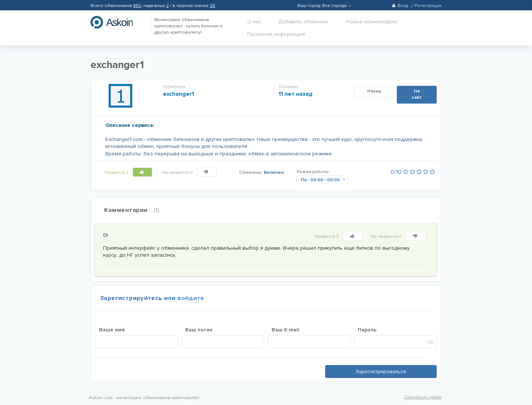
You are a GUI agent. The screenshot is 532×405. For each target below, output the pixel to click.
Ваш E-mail (285, 330)
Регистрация (428, 6)
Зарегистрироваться (381, 372)
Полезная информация (276, 34)
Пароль (367, 330)
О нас (254, 22)
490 (137, 6)
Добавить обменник (303, 22)
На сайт (417, 94)
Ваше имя (112, 330)
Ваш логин (199, 330)
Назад (374, 91)
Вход (400, 6)
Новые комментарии (371, 22)
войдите (191, 298)
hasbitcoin (117, 22)
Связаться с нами (423, 397)
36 (213, 6)
